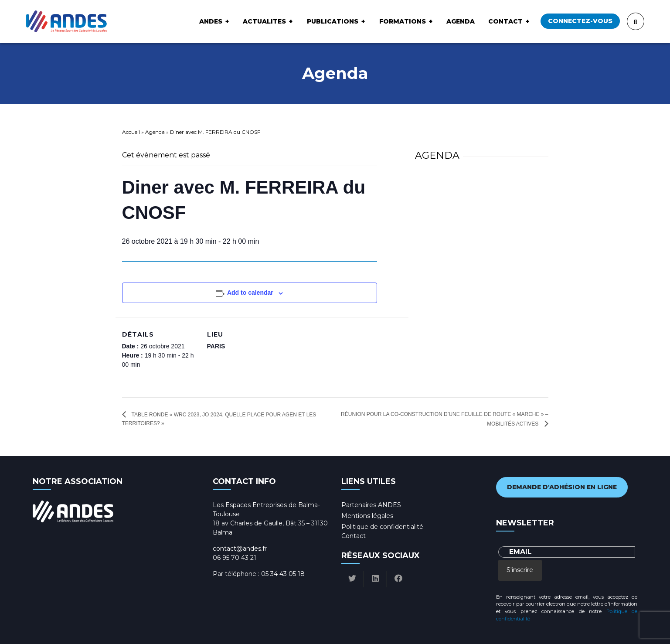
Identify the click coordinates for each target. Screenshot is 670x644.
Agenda (461, 21)
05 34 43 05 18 (283, 574)
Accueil (131, 132)
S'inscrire (520, 570)
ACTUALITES (264, 21)
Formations (403, 21)
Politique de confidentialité (382, 527)
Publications (333, 21)
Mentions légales (367, 516)
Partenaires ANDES (371, 505)
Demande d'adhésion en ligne (562, 487)
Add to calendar (250, 293)
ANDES (211, 21)
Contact (505, 21)
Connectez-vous (580, 21)
